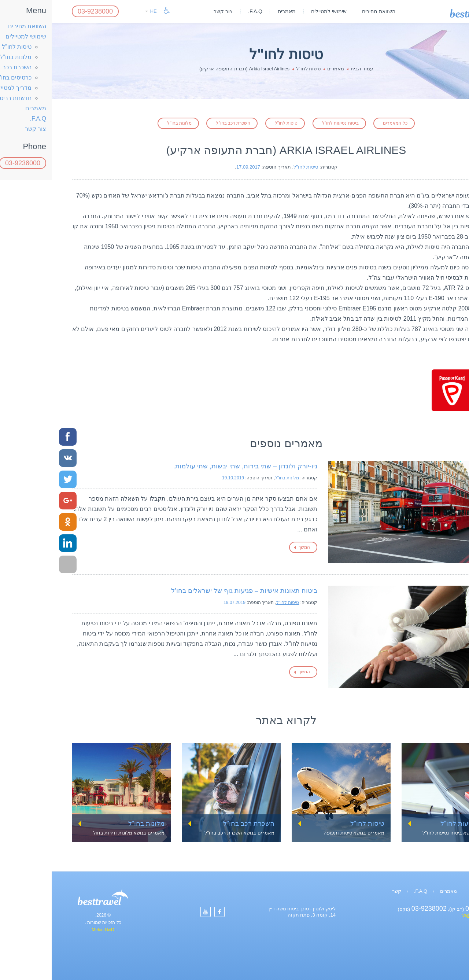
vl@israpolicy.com (430, 915)
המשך (253, 547)
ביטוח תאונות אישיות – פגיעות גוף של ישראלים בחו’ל (193, 591)
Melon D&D (51, 930)
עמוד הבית (310, 69)
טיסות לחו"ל (257, 69)
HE (99, 11)
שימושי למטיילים (277, 11)
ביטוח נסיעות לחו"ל (289, 123)
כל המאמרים (343, 123)
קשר (345, 891)
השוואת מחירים (327, 11)
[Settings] (168, 912)
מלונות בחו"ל (128, 123)
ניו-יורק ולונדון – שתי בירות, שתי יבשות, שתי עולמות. (194, 466)
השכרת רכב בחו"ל (181, 123)
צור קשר (171, 11)
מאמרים (235, 11)
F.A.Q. (204, 11)
